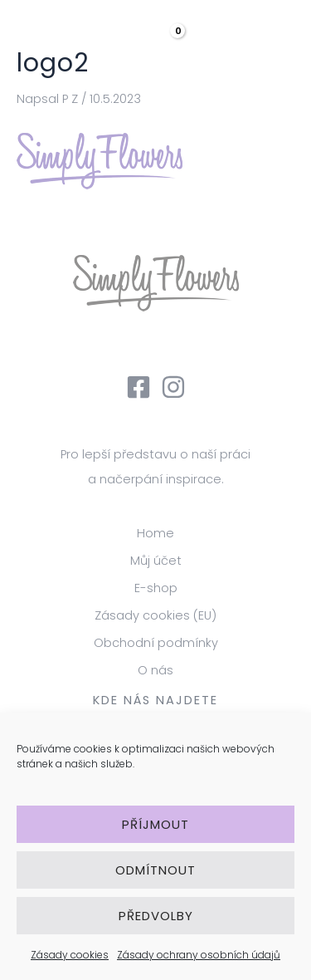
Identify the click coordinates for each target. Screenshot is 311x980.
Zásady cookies (70, 955)
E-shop (156, 588)
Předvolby (156, 916)
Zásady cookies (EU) (155, 615)
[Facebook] (138, 387)
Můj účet (156, 561)
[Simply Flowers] (75, 33)
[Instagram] (173, 387)
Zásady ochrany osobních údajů (199, 955)
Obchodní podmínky (156, 643)
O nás (155, 670)
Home (155, 533)
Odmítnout (155, 870)
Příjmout (155, 824)
